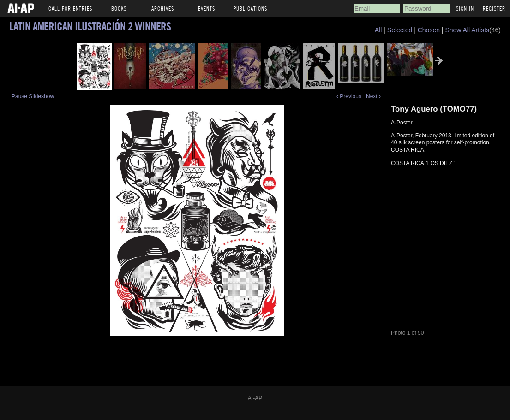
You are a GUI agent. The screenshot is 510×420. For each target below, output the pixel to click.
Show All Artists (467, 30)
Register (494, 8)
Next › (373, 96)
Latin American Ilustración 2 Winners (90, 26)
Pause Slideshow (33, 96)
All (378, 30)
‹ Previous (349, 96)
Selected (401, 30)
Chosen (430, 30)
